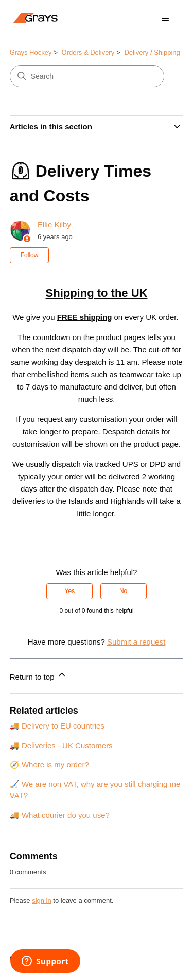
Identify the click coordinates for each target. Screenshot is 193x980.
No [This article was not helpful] (123, 591)
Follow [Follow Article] (30, 255)
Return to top (38, 675)
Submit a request (136, 642)
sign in (42, 900)
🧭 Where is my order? (49, 764)
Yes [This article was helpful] (70, 591)
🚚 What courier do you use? (60, 815)
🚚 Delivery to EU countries (57, 726)
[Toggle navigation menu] (165, 19)
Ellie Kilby (54, 224)
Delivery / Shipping (152, 52)
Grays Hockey (31, 52)
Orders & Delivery (88, 52)
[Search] (87, 76)
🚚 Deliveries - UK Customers (61, 745)
